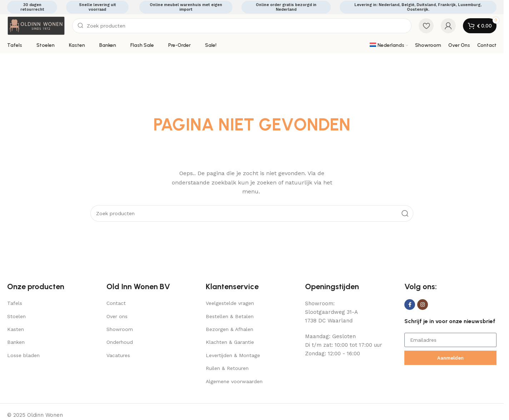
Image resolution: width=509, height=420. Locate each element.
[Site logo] (36, 25)
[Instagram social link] (423, 305)
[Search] (242, 26)
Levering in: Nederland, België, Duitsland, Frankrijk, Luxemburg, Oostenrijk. (418, 7)
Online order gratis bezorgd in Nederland (286, 7)
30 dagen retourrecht (32, 7)
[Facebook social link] (410, 305)
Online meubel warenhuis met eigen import (186, 7)
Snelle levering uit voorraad (98, 7)
